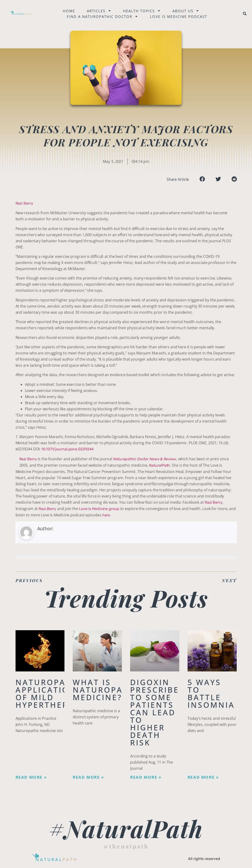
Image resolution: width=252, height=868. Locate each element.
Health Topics (142, 11)
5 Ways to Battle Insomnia (211, 693)
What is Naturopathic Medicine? (108, 690)
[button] (245, 14)
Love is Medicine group (99, 509)
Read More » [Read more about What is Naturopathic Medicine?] (88, 777)
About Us (186, 11)
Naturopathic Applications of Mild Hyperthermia (51, 693)
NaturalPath (159, 465)
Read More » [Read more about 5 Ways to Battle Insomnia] (203, 777)
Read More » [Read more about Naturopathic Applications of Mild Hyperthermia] (31, 777)
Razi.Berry (47, 509)
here (106, 515)
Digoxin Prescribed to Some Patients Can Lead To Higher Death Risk (158, 712)
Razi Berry (24, 203)
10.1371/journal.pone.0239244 (68, 449)
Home (69, 11)
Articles (100, 11)
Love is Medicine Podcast (179, 16)
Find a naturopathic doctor (103, 16)
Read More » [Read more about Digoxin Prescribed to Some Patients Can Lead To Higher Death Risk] (146, 777)
